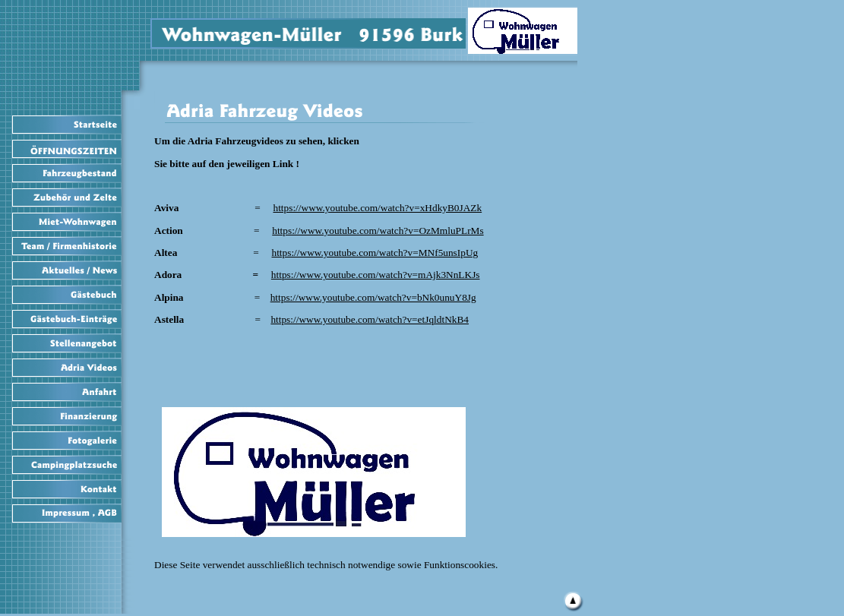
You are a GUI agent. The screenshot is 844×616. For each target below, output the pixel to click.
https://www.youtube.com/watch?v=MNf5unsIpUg (375, 253)
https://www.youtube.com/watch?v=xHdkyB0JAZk (377, 208)
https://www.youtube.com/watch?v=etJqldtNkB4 (370, 319)
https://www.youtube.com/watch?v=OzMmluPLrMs (378, 231)
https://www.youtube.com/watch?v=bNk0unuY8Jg (373, 297)
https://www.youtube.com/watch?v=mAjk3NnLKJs (376, 275)
